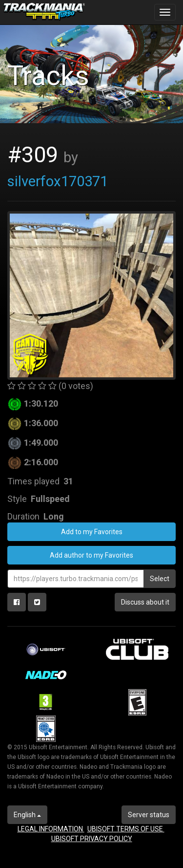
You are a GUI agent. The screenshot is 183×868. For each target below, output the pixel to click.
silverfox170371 (58, 181)
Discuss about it (145, 602)
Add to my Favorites (92, 532)
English (27, 815)
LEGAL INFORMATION (51, 829)
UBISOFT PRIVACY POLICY (92, 839)
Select (160, 579)
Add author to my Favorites (91, 555)
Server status (149, 815)
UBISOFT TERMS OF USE (126, 829)
